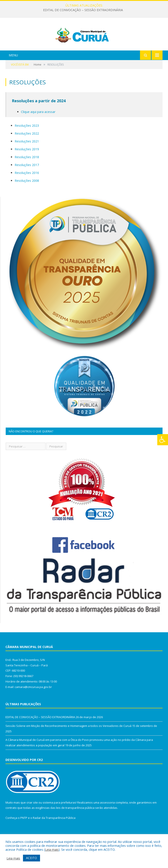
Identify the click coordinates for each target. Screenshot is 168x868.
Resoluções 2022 (27, 151)
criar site (32, 820)
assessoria (107, 820)
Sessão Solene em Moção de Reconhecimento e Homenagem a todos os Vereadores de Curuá (68, 743)
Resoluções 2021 (27, 159)
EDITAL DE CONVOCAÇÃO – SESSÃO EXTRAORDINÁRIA (83, 10)
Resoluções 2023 (27, 143)
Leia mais (52, 849)
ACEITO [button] (31, 858)
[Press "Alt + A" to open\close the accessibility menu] (163, 440)
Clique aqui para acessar (38, 129)
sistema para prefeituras (59, 820)
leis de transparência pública (75, 825)
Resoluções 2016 (27, 190)
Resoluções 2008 (27, 198)
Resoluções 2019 (27, 167)
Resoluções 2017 (27, 182)
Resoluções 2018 (27, 174)
